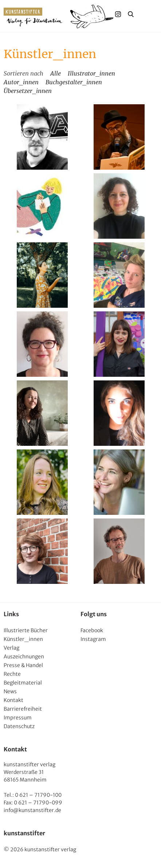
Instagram (93, 639)
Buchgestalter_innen (74, 82)
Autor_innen (21, 82)
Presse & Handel (23, 665)
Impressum (18, 718)
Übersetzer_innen (28, 91)
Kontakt (13, 700)
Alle (56, 73)
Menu (145, 14)
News (10, 691)
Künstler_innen (23, 639)
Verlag (11, 648)
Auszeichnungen (24, 657)
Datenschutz (19, 726)
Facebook (92, 630)
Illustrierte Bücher (26, 630)
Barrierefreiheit (23, 709)
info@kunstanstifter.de (32, 810)
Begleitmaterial (23, 683)
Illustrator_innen (91, 73)
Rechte (12, 674)
